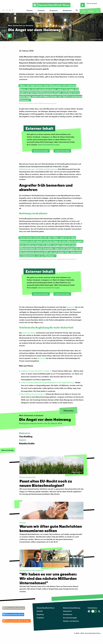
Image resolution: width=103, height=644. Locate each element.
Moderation (67, 10)
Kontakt (40, 611)
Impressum (67, 611)
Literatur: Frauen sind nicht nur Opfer (35, 371)
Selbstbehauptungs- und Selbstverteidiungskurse (38, 169)
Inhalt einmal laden (41, 151)
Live (84, 11)
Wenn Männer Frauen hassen (32, 394)
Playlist (91, 11)
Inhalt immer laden (62, 151)
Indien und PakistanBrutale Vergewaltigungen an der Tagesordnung (47, 382)
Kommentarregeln (70, 618)
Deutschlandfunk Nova (46, 608)
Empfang (40, 614)
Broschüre (42, 358)
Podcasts (41, 10)
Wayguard (70, 307)
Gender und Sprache (71, 621)
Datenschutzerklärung (72, 608)
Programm (54, 10)
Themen (29, 10)
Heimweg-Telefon (29, 333)
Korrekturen (68, 614)
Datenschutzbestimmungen (49, 145)
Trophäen (40, 618)
